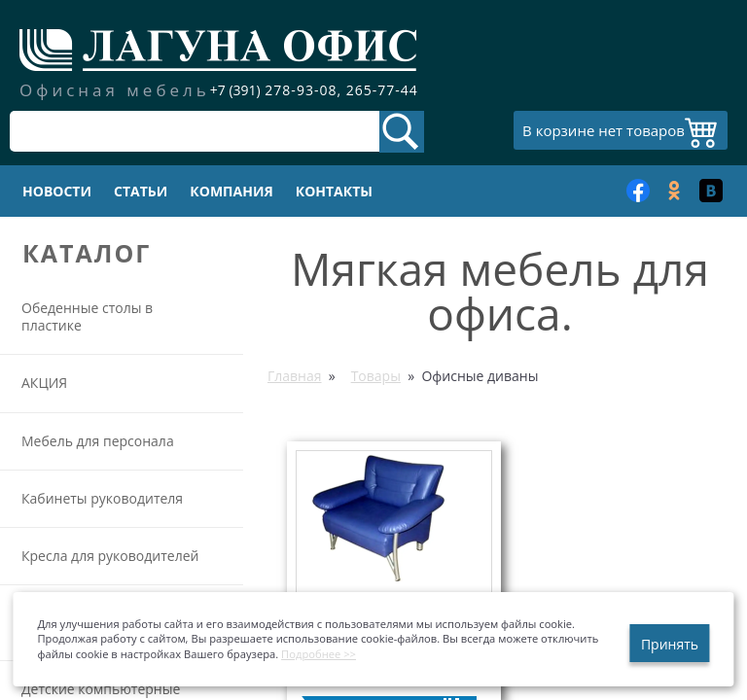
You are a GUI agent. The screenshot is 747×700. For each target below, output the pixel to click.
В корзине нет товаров (604, 130)
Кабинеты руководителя (102, 498)
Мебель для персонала (98, 441)
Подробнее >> (319, 654)
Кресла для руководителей (110, 556)
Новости (57, 191)
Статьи (141, 191)
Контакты (334, 191)
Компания (231, 191)
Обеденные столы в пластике (87, 316)
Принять (670, 644)
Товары (376, 376)
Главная (295, 376)
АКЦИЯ (44, 383)
